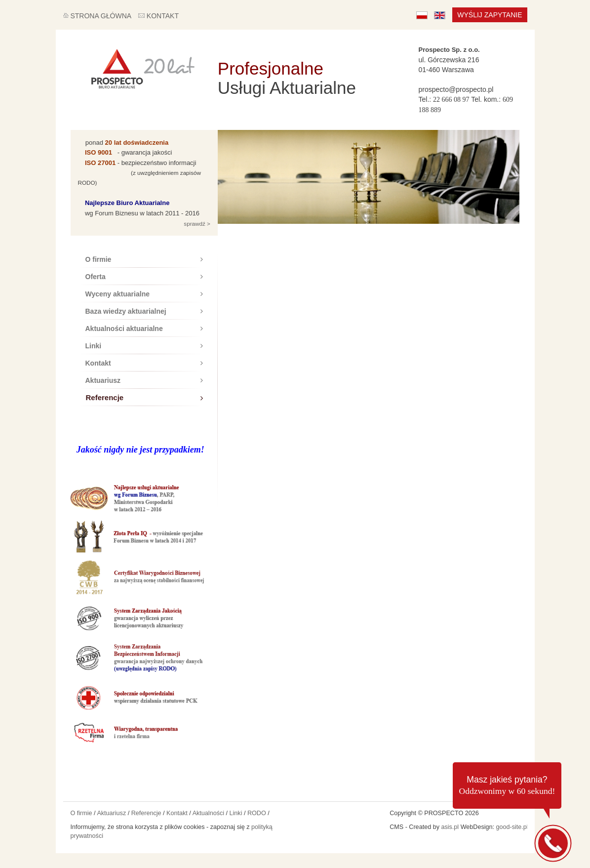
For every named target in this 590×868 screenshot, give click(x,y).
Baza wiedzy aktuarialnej (144, 311)
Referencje (144, 397)
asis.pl (450, 827)
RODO (257, 813)
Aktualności (208, 813)
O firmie (144, 259)
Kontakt (144, 363)
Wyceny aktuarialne (144, 294)
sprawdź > (196, 224)
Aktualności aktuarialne (144, 329)
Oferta (144, 277)
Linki (144, 346)
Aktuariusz (144, 380)
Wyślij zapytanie (490, 15)
